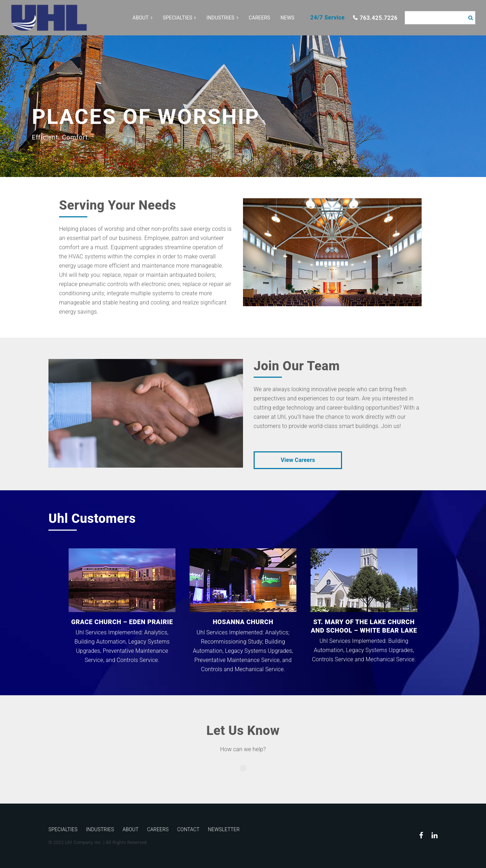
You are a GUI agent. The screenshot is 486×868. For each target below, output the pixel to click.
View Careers (298, 460)
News (287, 18)
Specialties (177, 18)
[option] (243, 106)
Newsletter (224, 829)
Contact (188, 829)
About (140, 18)
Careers (259, 18)
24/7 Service (327, 18)
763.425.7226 (379, 18)
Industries (221, 18)
